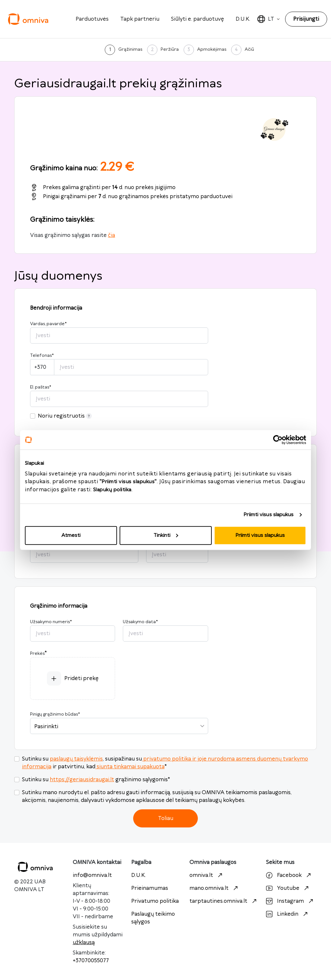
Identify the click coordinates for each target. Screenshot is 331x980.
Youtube (288, 888)
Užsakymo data (140, 622)
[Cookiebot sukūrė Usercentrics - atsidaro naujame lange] (278, 440)
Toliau (166, 818)
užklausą (84, 943)
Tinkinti (166, 535)
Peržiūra (170, 49)
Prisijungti (306, 19)
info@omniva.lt (92, 875)
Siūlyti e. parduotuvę (198, 19)
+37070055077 (91, 961)
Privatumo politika (155, 901)
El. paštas (41, 387)
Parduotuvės (92, 19)
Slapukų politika (112, 490)
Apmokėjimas (212, 49)
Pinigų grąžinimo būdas (55, 714)
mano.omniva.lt (214, 888)
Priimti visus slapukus (268, 515)
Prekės (37, 654)
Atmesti (71, 535)
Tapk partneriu (140, 19)
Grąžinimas (130, 49)
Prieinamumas (150, 888)
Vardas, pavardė (48, 324)
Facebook (289, 875)
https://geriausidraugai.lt (82, 780)
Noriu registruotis (65, 416)
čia (112, 235)
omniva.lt (207, 875)
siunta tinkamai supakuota (130, 767)
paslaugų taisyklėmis (76, 759)
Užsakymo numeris (51, 622)
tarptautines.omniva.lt (224, 901)
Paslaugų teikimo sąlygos (153, 918)
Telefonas (42, 356)
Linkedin (288, 914)
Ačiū (249, 49)
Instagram (290, 901)
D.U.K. (243, 19)
